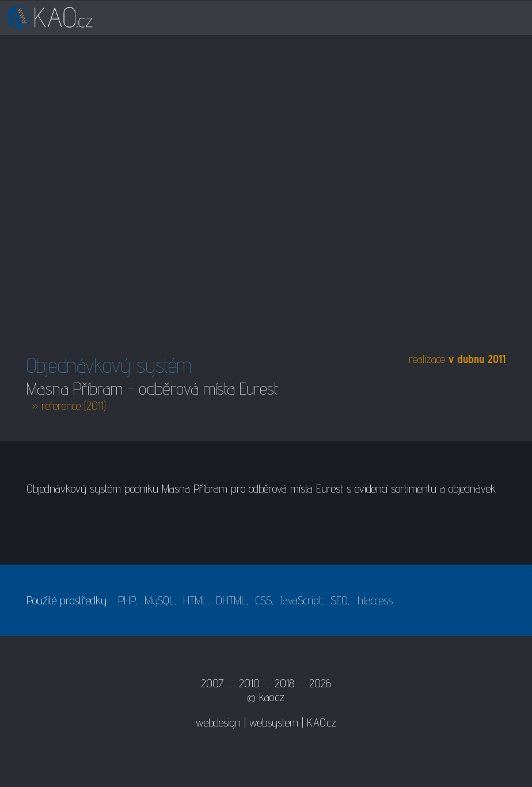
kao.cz (272, 697)
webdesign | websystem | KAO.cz (266, 722)
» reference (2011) (69, 406)
